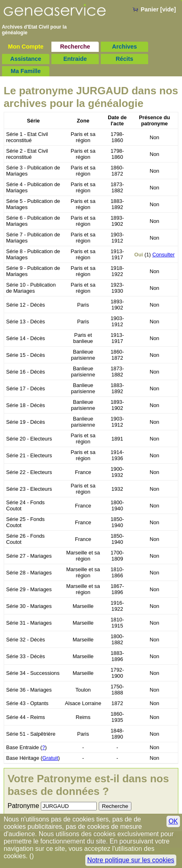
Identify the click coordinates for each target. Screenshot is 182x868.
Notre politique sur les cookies (131, 860)
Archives (125, 47)
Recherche (75, 47)
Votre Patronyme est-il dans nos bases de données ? (88, 785)
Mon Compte (26, 47)
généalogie (14, 33)
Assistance (26, 59)
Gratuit (50, 758)
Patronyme (23, 806)
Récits (124, 59)
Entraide (75, 59)
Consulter (163, 255)
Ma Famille (26, 71)
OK (173, 821)
